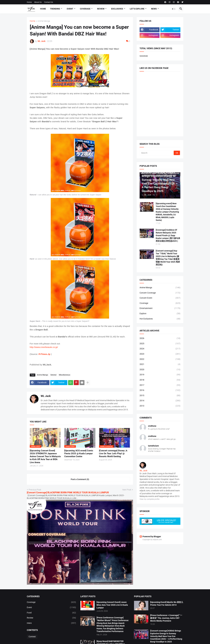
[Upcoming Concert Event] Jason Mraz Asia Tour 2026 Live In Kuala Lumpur (112, 605)
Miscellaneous (65, 375)
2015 (160, 396)
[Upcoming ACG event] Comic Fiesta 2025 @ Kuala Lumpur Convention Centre (79, 454)
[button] (174, 9)
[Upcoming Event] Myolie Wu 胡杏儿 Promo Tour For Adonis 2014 (167, 604)
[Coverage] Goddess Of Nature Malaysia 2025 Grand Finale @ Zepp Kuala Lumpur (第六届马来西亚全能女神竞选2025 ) (168, 235)
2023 (160, 354)
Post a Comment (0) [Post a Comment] (80, 479)
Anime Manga (44, 21)
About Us (38, 2)
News (154, 9)
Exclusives (117, 9)
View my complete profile (149, 499)
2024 (160, 349)
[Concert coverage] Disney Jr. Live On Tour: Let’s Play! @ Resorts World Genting (113, 454)
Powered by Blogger (150, 537)
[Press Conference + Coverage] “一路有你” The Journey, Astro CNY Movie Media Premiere (166, 618)
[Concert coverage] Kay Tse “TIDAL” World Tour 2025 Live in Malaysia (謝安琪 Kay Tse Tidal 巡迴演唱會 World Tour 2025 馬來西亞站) (168, 258)
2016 (160, 390)
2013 (160, 406)
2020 (160, 370)
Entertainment (160, 308)
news (51, 623)
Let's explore (137, 9)
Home (29, 2)
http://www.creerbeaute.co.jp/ (44, 347)
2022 (160, 359)
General (53, 375)
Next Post (127, 490)
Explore (160, 314)
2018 (160, 380)
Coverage (85, 9)
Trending (55, 9)
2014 (160, 401)
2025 (160, 344)
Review (101, 9)
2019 (160, 375)
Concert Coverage (160, 293)
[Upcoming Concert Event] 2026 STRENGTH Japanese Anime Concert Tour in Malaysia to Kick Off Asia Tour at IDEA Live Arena (45, 456)
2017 (160, 385)
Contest (32, 637)
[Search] (157, 153)
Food (51, 613)
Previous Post (35, 490)
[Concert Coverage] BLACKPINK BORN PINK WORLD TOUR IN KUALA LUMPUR (68, 493)
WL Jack (46, 396)
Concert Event (160, 298)
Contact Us (49, 2)
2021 (160, 364)
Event (70, 9)
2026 (160, 338)
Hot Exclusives (160, 319)
